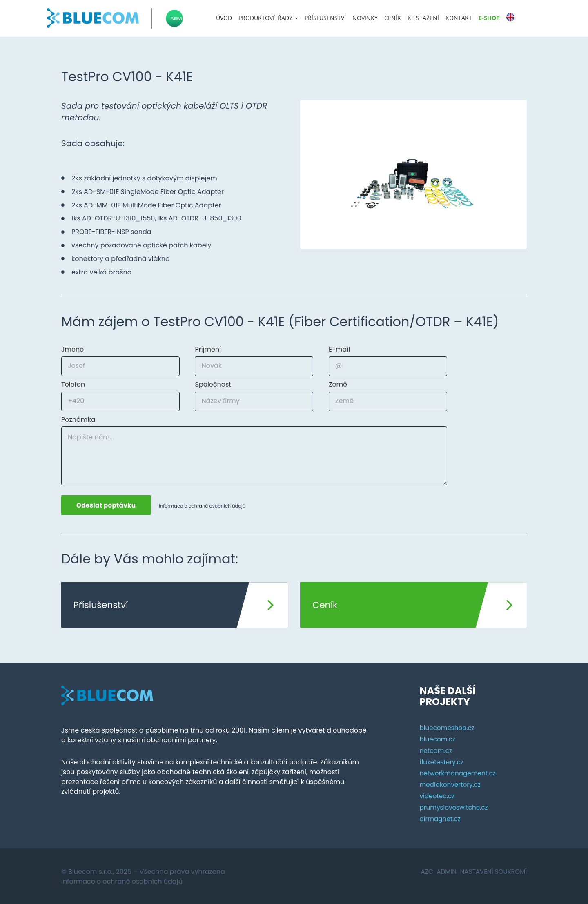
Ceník (393, 18)
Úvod (224, 18)
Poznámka (78, 420)
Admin (443, 871)
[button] (268, 18)
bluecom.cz (438, 738)
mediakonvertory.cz (451, 784)
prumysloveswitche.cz (455, 807)
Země (338, 385)
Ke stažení (423, 18)
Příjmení (208, 350)
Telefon (73, 385)
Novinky (365, 18)
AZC (422, 871)
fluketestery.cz (442, 761)
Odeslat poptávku (108, 505)
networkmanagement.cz (459, 773)
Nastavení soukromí (492, 871)
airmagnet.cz (441, 818)
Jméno (72, 350)
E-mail (339, 350)
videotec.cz (438, 796)
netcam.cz (436, 750)
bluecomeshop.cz (448, 727)
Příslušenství (325, 18)
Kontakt (459, 18)
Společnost (213, 385)
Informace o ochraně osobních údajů (209, 506)
